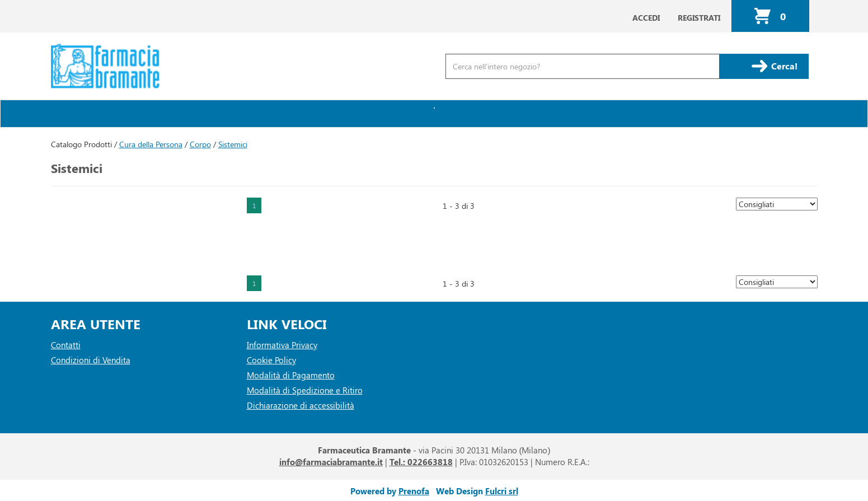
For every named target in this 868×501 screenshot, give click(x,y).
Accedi (646, 18)
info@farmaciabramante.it (331, 462)
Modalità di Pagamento (291, 375)
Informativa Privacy (282, 345)
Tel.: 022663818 (421, 462)
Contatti (66, 345)
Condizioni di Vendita (91, 360)
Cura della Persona (151, 144)
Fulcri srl (502, 491)
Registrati (699, 18)
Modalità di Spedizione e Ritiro (305, 390)
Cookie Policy (271, 360)
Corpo (200, 144)
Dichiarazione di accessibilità (301, 405)
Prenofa (414, 491)
